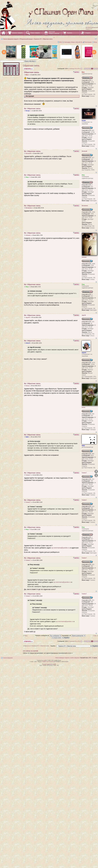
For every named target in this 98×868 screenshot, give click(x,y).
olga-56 (28, 317)
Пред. (26, 636)
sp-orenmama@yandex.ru (61, 548)
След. (95, 636)
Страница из (74, 69)
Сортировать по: (74, 636)
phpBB (45, 660)
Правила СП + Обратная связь (43, 39)
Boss (27, 75)
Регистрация (88, 42)
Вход (95, 42)
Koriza (27, 386)
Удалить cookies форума (72, 658)
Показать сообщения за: (48, 636)
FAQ (61, 42)
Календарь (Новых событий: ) (73, 42)
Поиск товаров (35, 33)
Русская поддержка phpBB (49, 664)
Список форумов (8, 658)
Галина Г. (28, 475)
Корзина (69, 33)
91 (87, 69)
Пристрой (54, 33)
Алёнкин (28, 235)
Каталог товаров (17, 33)
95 (97, 69)
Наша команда (60, 658)
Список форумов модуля (11, 39)
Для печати (96, 39)
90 (85, 69)
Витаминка (29, 208)
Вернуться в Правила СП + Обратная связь (37, 646)
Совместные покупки (48, 662)
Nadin (27, 437)
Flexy (27, 177)
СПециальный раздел (26, 39)
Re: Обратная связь (32, 109)
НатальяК (28, 153)
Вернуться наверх (96, 106)
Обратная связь (31, 66)
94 (94, 69)
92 (90, 69)
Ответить (28, 69)
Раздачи (88, 33)
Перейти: (53, 646)
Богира (28, 111)
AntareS (28, 343)
